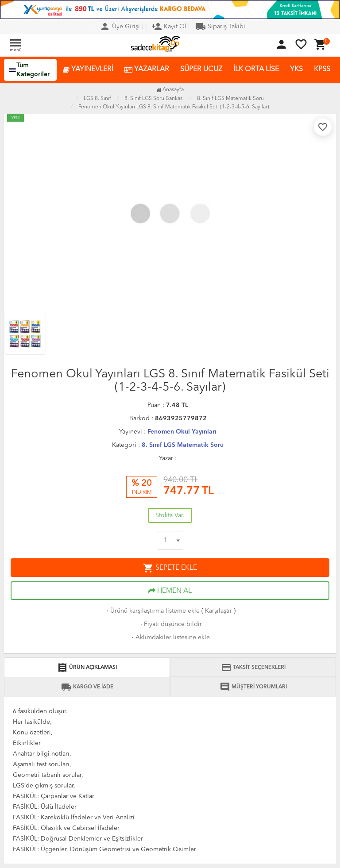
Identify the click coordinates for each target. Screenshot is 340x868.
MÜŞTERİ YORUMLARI (253, 687)
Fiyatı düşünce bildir (170, 624)
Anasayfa (170, 90)
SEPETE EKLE (170, 568)
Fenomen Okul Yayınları (182, 432)
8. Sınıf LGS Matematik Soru (183, 445)
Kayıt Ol (169, 27)
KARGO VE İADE (87, 687)
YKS (296, 69)
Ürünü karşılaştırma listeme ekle (152, 611)
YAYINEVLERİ (88, 70)
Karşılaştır (218, 611)
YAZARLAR (147, 70)
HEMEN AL (170, 591)
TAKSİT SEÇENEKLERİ (253, 668)
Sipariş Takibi (220, 27)
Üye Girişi (120, 27)
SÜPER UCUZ (201, 69)
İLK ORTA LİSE (256, 69)
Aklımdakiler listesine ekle (170, 638)
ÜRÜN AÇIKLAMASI (87, 668)
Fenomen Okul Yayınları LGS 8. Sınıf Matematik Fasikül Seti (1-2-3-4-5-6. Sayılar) (174, 107)
